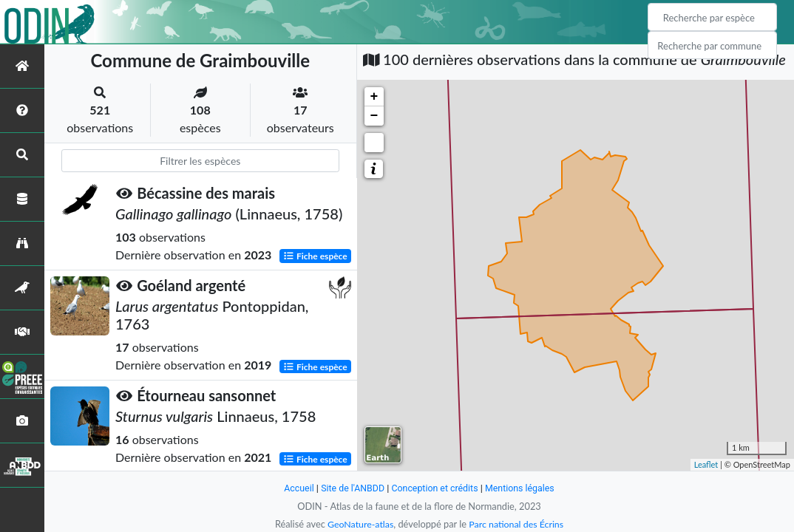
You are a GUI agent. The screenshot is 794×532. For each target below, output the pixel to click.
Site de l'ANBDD (351, 488)
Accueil (295, 488)
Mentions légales (523, 488)
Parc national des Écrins (518, 524)
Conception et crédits (435, 488)
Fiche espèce (315, 256)
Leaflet (706, 464)
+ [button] (374, 97)
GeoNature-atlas (359, 524)
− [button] (374, 116)
